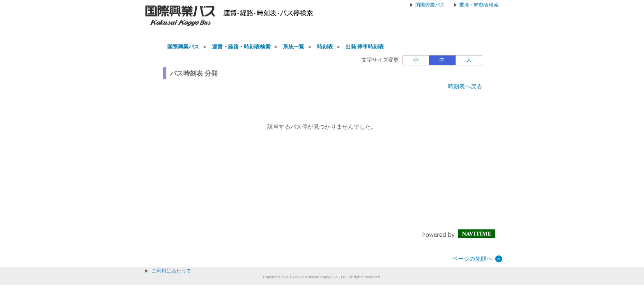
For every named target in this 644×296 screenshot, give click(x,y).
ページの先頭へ (472, 259)
